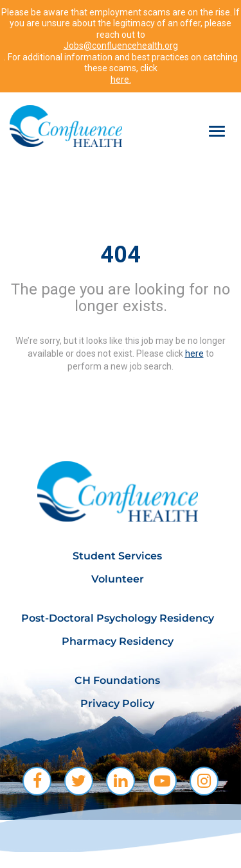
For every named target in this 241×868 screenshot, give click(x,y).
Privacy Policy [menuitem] (117, 703)
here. (121, 80)
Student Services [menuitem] (117, 556)
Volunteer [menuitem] (118, 579)
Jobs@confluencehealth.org (121, 46)
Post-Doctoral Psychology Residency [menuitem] (118, 618)
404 (121, 255)
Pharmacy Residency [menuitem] (118, 641)
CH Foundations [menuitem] (117, 680)
